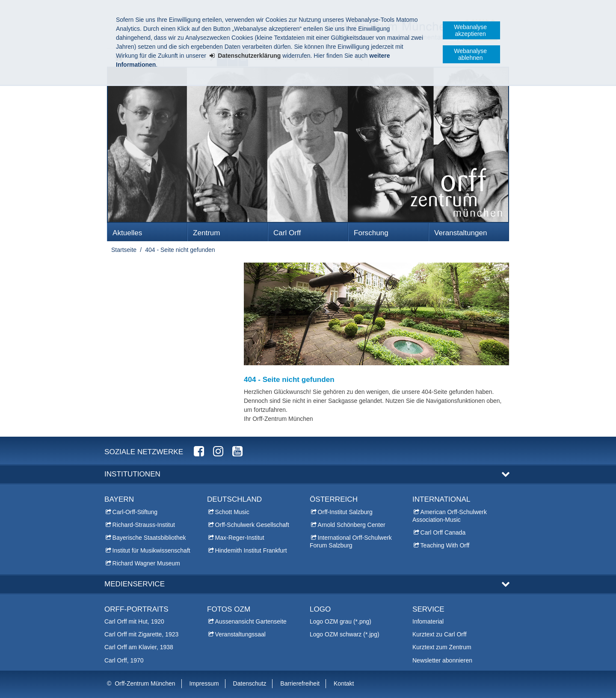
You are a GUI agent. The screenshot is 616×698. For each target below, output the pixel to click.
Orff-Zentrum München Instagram (218, 451)
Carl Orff (287, 233)
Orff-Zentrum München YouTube (237, 451)
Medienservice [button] (135, 584)
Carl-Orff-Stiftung (135, 512)
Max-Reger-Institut (240, 538)
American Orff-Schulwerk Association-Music (450, 516)
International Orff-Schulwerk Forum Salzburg (351, 541)
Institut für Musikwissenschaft (151, 550)
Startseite (124, 250)
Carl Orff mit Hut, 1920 (134, 621)
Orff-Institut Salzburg (345, 512)
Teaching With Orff (445, 545)
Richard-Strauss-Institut (144, 525)
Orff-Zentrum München (145, 683)
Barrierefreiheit (300, 683)
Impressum (204, 683)
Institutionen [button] (132, 474)
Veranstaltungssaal (240, 634)
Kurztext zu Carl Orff (440, 634)
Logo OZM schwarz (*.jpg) (345, 634)
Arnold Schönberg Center (352, 525)
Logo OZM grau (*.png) (341, 621)
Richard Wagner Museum (146, 563)
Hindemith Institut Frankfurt (251, 550)
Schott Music (232, 512)
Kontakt (344, 683)
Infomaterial (428, 621)
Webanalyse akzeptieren (470, 30)
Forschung (371, 233)
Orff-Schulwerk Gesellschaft (252, 525)
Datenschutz (250, 683)
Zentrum (207, 233)
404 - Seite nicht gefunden (180, 250)
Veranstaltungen (461, 233)
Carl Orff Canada (443, 532)
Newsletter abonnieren (442, 660)
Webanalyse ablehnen (470, 54)
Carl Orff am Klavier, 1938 (139, 647)
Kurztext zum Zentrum (442, 647)
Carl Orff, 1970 (124, 660)
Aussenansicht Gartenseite (251, 621)
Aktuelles (127, 233)
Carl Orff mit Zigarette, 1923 (141, 634)
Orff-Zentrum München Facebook (199, 451)
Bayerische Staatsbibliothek (149, 538)
